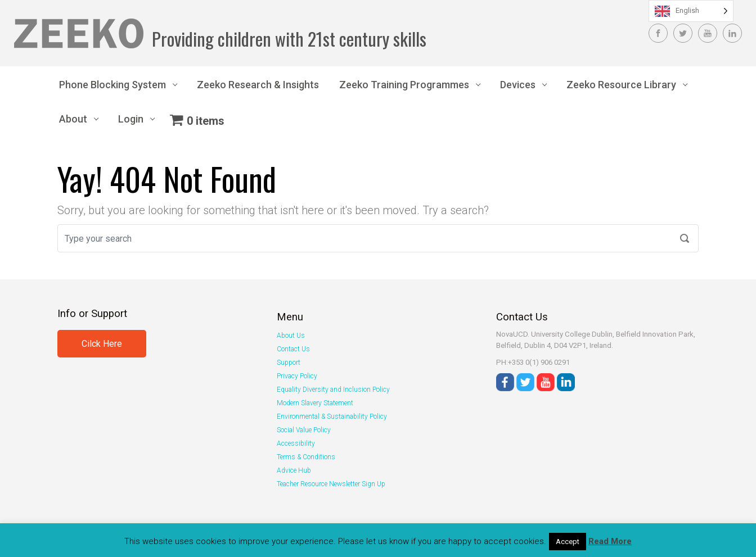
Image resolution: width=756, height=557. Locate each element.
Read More (610, 541)
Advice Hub (294, 470)
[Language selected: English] (691, 11)
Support (289, 363)
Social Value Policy (304, 430)
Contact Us (293, 349)
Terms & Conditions (306, 457)
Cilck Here (102, 344)
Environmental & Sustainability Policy (332, 416)
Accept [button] (568, 542)
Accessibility (296, 443)
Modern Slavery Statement (315, 403)
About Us (291, 336)
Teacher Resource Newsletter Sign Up (331, 484)
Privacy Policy (297, 376)
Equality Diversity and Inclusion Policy (333, 390)
